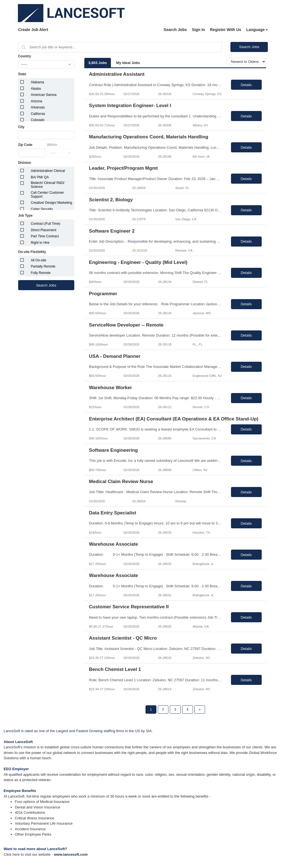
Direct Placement (43, 230)
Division (25, 163)
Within (52, 145)
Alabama (37, 82)
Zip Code (25, 145)
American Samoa (44, 95)
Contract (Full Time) (45, 224)
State (22, 74)
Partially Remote (43, 266)
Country (25, 56)
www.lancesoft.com (71, 854)
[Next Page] (200, 709)
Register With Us (226, 30)
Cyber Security (42, 209)
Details (246, 85)
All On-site (38, 260)
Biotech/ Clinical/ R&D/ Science (48, 185)
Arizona (36, 101)
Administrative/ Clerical (48, 171)
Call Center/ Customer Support (47, 195)
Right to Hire (40, 243)
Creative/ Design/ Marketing (51, 203)
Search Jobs (175, 30)
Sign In (198, 30)
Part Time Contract (45, 236)
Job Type (25, 216)
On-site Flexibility (32, 252)
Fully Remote (41, 273)
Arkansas (38, 107)
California (38, 114)
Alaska (36, 89)
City (21, 127)
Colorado (38, 120)
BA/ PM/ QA (40, 177)
